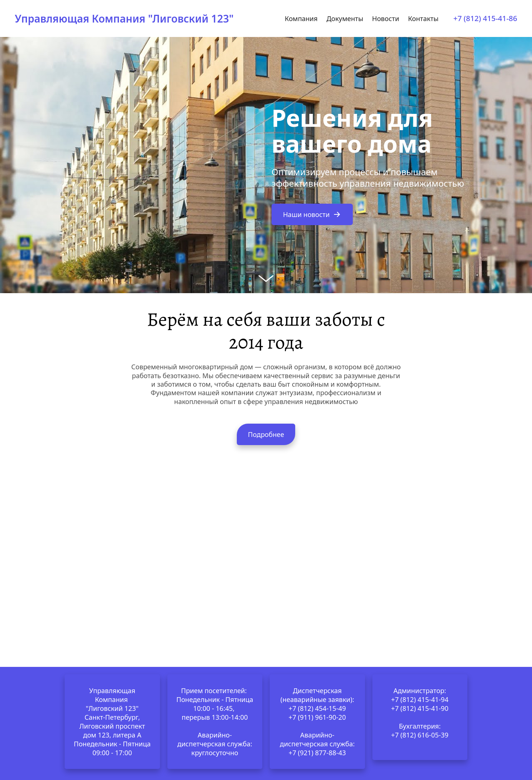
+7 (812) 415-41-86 (485, 18)
